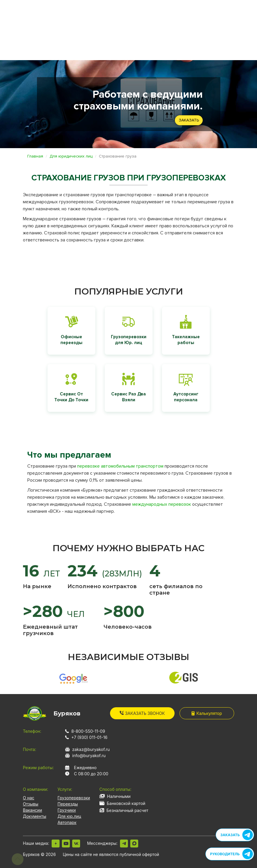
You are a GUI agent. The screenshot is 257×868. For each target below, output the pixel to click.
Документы (34, 816)
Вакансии (32, 810)
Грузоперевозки (74, 798)
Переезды (68, 804)
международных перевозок (162, 504)
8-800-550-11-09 (88, 731)
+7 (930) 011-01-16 (89, 737)
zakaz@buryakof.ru (91, 749)
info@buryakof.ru (89, 756)
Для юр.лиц (69, 816)
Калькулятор (207, 713)
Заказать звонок (142, 713)
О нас (29, 798)
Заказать (189, 120)
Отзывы (31, 804)
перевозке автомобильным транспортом (120, 466)
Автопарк (67, 822)
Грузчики (67, 810)
